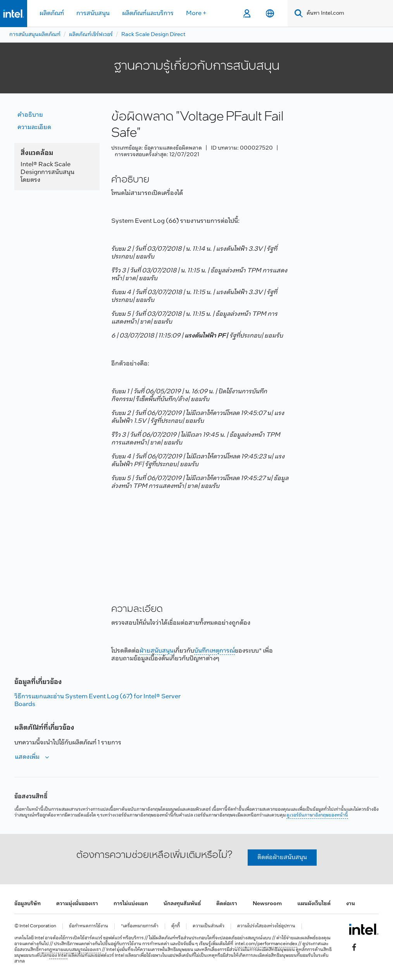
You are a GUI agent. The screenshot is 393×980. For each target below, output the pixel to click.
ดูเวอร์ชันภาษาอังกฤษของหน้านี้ (317, 815)
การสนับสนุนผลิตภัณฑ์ (35, 35)
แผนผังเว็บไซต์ (314, 904)
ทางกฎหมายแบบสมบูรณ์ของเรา (70, 950)
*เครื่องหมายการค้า (140, 926)
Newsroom (267, 904)
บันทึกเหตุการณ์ (215, 651)
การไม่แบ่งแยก (131, 904)
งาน (351, 904)
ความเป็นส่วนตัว (209, 926)
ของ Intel (58, 956)
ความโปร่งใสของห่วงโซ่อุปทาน (266, 926)
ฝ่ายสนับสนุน (157, 651)
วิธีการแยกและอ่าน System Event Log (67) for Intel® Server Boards (97, 700)
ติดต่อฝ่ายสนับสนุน (282, 857)
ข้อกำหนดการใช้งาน (89, 926)
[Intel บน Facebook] (354, 947)
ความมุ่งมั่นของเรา (77, 904)
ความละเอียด (34, 127)
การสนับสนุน (93, 13)
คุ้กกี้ (176, 926)
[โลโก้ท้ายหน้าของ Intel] (364, 929)
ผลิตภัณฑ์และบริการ (148, 13)
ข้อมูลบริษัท (28, 904)
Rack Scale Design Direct (153, 35)
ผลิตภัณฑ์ (52, 13)
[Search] (297, 13)
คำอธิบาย (30, 115)
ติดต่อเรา (227, 904)
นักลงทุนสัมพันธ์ (182, 904)
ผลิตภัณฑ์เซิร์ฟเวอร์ (91, 35)
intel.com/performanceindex (266, 944)
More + (196, 13)
